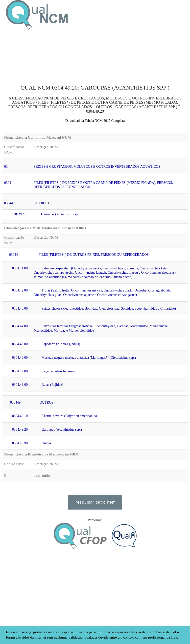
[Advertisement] (33, 55)
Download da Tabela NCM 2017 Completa (95, 121)
